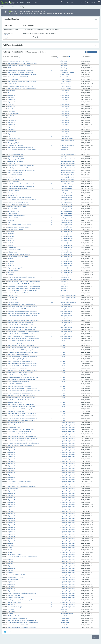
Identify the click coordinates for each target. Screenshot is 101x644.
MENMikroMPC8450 (14, 182)
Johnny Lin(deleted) (66, 304)
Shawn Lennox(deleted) (67, 138)
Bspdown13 (11, 495)
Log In (93, 2)
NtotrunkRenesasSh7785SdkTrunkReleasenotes (22, 627)
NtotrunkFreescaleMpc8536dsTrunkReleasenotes (22, 389)
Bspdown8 (11, 545)
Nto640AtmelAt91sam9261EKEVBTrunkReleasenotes (23, 325)
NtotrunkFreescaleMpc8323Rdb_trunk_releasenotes (23, 348)
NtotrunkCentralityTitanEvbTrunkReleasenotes (22, 436)
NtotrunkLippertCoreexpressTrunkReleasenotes (22, 82)
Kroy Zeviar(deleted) (66, 227)
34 (51, 152)
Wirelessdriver (12, 120)
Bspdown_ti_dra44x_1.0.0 (15, 161)
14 (51, 68)
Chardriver (11, 104)
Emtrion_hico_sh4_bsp (15, 555)
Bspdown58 (11, 477)
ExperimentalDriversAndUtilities (17, 188)
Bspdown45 (11, 525)
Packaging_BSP (12, 141)
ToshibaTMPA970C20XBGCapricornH (19, 204)
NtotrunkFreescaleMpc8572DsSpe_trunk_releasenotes (24, 391)
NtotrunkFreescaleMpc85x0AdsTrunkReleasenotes (23, 316)
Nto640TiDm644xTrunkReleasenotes (19, 382)
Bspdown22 (11, 564)
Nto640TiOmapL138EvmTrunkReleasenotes (21, 152)
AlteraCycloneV (12, 193)
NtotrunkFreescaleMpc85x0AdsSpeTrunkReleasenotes (24, 313)
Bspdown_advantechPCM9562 (17, 207)
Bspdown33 (11, 511)
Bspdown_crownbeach (15, 595)
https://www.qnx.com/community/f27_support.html (58, 13)
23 (51, 72)
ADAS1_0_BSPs (13, 300)
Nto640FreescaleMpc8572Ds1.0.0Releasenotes (21, 420)
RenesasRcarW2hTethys (16, 154)
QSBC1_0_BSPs (13, 84)
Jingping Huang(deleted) (68, 423)
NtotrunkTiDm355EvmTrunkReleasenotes (20, 441)
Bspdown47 (11, 527)
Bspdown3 (11, 566)
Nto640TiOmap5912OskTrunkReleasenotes (21, 484)
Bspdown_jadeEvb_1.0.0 (15, 402)
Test (9, 223)
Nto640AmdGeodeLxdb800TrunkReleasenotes (22, 341)
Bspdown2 (11, 561)
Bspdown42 (11, 520)
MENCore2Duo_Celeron (15, 175)
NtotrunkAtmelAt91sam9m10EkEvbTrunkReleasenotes (24, 288)
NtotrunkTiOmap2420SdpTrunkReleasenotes (21, 359)
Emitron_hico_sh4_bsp (15, 250)
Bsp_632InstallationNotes (16, 157)
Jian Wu (63, 341)
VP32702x (11, 236)
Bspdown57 (11, 539)
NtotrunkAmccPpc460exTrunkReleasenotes (21, 86)
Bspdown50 (11, 532)
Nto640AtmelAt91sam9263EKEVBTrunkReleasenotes (23, 334)
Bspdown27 (11, 505)
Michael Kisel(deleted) (67, 188)
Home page (11, 611)
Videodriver (11, 118)
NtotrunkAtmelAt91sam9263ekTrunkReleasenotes (23, 434)
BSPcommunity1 (13, 489)
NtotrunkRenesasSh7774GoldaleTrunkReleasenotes (23, 377)
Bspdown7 (11, 543)
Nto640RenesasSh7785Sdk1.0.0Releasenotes (21, 166)
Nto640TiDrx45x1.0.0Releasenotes (18, 384)
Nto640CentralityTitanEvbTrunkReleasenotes (21, 395)
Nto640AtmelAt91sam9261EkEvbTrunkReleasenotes (23, 320)
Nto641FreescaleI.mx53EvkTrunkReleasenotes (22, 277)
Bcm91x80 (11, 318)
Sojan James (64, 148)
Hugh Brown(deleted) (67, 614)
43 (51, 611)
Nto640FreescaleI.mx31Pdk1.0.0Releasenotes (21, 323)
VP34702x (11, 241)
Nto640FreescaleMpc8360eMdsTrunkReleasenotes (23, 557)
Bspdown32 (11, 459)
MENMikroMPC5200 (14, 218)
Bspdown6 (11, 573)
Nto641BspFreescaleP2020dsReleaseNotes (20, 148)
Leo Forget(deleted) (66, 193)
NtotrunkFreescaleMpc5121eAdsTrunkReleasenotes (23, 623)
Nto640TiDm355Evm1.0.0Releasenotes (19, 482)
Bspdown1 (11, 559)
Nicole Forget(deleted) (67, 173)
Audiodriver (11, 91)
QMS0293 (11, 609)
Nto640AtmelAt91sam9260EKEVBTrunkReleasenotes (23, 332)
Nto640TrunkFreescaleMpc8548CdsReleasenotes (22, 375)
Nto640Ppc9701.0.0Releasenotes (18, 368)
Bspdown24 (11, 125)
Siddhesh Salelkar (66, 86)
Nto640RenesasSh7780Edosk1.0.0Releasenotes (22, 379)
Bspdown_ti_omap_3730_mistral (18, 268)
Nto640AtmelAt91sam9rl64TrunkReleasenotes (22, 336)
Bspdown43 (11, 470)
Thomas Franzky (65, 84)
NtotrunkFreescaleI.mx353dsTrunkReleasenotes (22, 88)
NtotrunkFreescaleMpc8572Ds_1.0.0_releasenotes (23, 311)
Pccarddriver (12, 109)
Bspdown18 (11, 95)
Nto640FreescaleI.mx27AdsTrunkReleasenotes (22, 398)
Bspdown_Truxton (13, 270)
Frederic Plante (65, 616)
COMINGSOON (12, 248)
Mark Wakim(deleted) (67, 184)
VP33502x (11, 238)
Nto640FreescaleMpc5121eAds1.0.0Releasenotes (22, 414)
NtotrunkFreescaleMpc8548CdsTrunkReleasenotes (23, 352)
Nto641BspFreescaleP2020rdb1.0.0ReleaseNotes (22, 150)
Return (95, 637)
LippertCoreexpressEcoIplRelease (18, 257)
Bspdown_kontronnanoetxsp (17, 598)
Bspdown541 (12, 536)
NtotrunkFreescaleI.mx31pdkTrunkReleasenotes (22, 309)
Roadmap (11, 220)
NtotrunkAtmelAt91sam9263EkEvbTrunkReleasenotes (24, 286)
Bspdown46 (11, 473)
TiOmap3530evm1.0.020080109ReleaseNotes (21, 70)
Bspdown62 (11, 102)
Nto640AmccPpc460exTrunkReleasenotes (20, 393)
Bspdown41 (11, 468)
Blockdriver (11, 93)
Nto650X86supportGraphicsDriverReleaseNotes (22, 200)
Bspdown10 (11, 491)
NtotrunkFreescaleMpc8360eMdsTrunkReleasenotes (23, 439)
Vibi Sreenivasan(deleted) (68, 72)
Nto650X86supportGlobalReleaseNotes (19, 198)
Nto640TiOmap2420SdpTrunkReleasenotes (21, 373)
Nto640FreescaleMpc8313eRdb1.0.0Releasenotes (22, 63)
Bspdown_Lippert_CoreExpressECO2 (19, 227)
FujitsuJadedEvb (13, 79)
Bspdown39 (11, 518)
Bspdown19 (11, 582)
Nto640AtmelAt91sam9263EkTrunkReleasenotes (22, 593)
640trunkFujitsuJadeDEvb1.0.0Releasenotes (21, 77)
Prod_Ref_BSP (13, 298)
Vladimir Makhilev (66, 75)
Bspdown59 (11, 541)
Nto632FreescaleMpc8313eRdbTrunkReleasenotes (23, 291)
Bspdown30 (11, 568)
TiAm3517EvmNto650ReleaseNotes (18, 61)
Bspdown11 (11, 448)
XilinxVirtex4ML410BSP (14, 602)
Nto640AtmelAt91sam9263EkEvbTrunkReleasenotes (23, 293)
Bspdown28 (11, 507)
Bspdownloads (12, 134)
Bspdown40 (11, 466)
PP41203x (11, 259)
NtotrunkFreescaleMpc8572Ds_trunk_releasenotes (23, 409)
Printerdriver (12, 111)
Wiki (13, 7)
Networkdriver (12, 132)
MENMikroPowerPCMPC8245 (16, 179)
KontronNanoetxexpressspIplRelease (19, 254)
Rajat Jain (63, 157)
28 (51, 70)
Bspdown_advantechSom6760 (17, 216)
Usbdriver (11, 116)
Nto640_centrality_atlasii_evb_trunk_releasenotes (23, 600)
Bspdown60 (11, 97)
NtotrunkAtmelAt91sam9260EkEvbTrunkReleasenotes (24, 282)
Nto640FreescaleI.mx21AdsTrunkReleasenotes (22, 170)
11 (51, 136)
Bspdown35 (11, 570)
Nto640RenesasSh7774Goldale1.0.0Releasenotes (22, 370)
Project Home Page (14, 302)
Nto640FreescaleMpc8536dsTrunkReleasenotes (22, 416)
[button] (36, 2)
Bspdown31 (11, 457)
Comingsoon (12, 163)
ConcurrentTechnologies (15, 607)
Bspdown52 (11, 534)
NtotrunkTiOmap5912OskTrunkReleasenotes (21, 445)
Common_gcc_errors (14, 138)
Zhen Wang (64, 61)
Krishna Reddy (65, 277)
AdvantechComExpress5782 (16, 423)
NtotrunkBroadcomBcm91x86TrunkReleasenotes (22, 307)
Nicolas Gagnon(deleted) (68, 159)
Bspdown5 (11, 475)
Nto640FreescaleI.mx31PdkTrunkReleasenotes (22, 304)
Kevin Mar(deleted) (66, 279)
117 (52, 188)
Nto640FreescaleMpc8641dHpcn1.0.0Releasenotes (23, 418)
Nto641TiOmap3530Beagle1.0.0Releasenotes (21, 404)
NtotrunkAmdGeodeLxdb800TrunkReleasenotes (22, 345)
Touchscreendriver (13, 113)
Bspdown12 (11, 493)
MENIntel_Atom (13, 177)
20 (51, 277)
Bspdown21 (11, 584)
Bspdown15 (11, 498)
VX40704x (11, 245)
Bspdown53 (11, 129)
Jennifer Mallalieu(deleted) (68, 295)
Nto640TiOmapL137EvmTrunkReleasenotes (21, 72)
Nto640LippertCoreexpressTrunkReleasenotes (22, 168)
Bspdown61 (11, 100)
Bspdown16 (11, 450)
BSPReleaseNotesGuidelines (16, 616)
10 (51, 418)
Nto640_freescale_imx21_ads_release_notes (21, 429)
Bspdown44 (11, 523)
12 (51, 184)
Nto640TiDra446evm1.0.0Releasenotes (19, 66)
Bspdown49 (11, 586)
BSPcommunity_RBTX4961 (16, 577)
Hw (9, 136)
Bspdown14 (11, 122)
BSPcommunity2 (13, 580)
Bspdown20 (11, 452)
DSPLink (10, 68)
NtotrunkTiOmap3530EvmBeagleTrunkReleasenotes (23, 443)
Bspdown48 (11, 530)
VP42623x (11, 243)
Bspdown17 (11, 500)
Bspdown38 (11, 516)
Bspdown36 (11, 461)
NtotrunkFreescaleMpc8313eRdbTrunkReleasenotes (23, 625)
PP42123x (11, 261)
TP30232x (11, 275)
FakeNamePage (12, 252)
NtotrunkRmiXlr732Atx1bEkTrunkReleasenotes (22, 575)
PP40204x (11, 232)
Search (6, 31)
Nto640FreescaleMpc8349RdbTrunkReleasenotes (22, 366)
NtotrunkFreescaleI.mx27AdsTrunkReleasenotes (22, 620)
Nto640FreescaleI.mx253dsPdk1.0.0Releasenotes (22, 327)
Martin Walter (64, 191)
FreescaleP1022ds (13, 209)
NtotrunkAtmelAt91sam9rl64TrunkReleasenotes (22, 486)
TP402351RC (12, 234)
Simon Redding (65, 91)
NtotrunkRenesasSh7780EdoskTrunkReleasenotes (23, 357)
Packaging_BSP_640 (14, 143)
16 (51, 145)
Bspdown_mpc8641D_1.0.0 (16, 159)
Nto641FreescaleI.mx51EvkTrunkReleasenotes (22, 184)
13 (51, 420)
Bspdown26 (11, 502)
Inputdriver (11, 107)
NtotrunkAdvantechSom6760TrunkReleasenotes (22, 75)
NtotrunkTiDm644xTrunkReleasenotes (19, 386)
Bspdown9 (11, 479)
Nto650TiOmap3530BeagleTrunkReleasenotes (21, 407)
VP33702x (11, 263)
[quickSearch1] (73, 2)
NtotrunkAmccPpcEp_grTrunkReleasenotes (21, 343)
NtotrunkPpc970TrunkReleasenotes (18, 354)
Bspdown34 (11, 514)
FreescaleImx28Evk (14, 213)
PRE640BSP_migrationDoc (16, 145)
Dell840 (10, 552)
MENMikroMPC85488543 (15, 173)
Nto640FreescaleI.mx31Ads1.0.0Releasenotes (21, 186)
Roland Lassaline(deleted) (68, 154)
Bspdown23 (11, 454)
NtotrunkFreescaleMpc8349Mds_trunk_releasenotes (23, 350)
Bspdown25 (11, 127)
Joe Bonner (64, 609)
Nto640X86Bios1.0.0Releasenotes (18, 618)
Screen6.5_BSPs (13, 295)
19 (51, 336)
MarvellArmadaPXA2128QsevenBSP (18, 202)
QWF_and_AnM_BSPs (14, 211)
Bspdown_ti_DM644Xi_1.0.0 (16, 411)
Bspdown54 (11, 605)
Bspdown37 (11, 464)
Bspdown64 (11, 591)
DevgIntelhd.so (12, 195)
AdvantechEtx (12, 425)
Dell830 (10, 550)
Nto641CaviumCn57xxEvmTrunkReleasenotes (21, 329)
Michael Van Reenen (66, 186)
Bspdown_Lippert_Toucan (16, 229)
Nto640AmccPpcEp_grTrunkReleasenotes (20, 361)
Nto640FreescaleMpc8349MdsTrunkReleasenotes (22, 364)
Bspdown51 (11, 589)
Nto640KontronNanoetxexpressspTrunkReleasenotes (24, 339)
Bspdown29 (11, 509)
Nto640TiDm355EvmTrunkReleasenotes (20, 432)
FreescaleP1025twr (14, 191)
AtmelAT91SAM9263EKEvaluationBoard (19, 225)
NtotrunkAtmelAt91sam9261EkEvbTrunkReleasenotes (24, 284)
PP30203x (11, 273)
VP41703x (11, 266)
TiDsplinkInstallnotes (14, 279)
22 (51, 339)
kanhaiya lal (64, 282)
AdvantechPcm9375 (14, 427)
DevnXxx (10, 614)
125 (52, 302)
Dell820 (10, 548)
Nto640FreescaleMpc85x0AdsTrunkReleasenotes (22, 400)
